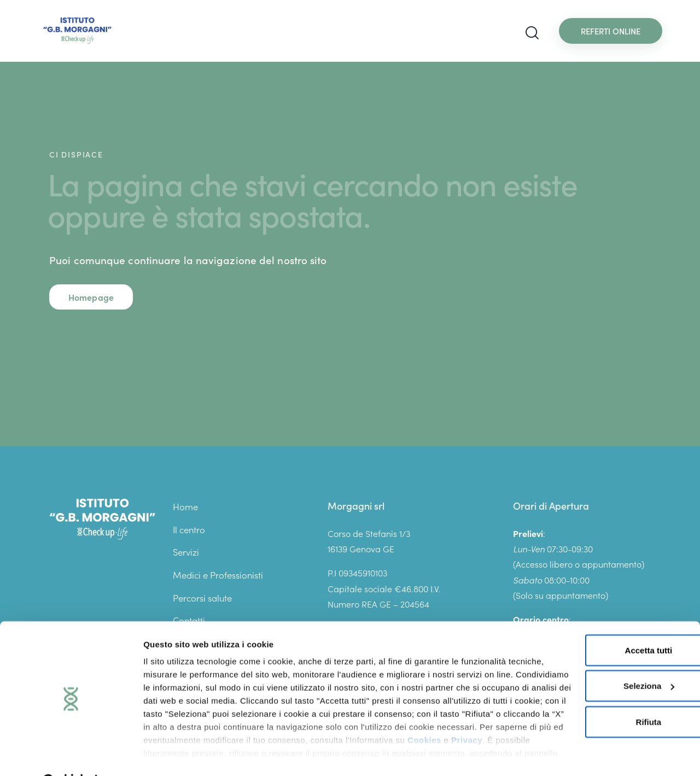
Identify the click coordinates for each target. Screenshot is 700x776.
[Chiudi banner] (683, 611)
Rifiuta (578, 694)
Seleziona (579, 659)
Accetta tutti (578, 623)
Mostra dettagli (173, 754)
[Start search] (532, 33)
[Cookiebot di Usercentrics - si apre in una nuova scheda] (71, 755)
